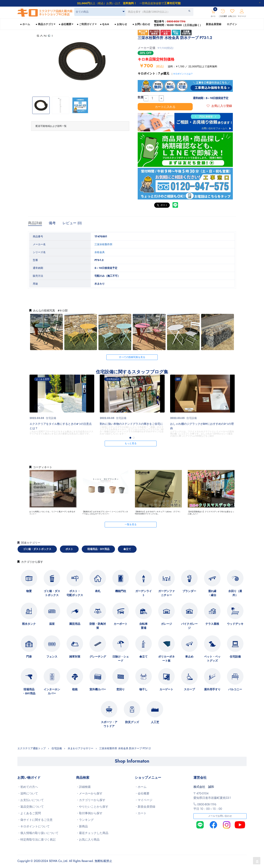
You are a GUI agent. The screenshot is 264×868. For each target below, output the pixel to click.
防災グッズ (132, 722)
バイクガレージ (189, 626)
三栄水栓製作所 (103, 244)
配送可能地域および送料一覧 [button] (51, 126)
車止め (189, 657)
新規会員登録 (214, 24)
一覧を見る (131, 524)
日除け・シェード (121, 659)
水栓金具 (100, 252)
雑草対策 (75, 657)
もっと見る (131, 443)
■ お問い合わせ (141, 24)
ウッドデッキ (235, 624)
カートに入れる (165, 107)
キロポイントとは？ (183, 74)
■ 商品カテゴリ (44, 24)
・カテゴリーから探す (91, 800)
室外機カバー (98, 689)
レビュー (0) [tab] (72, 223)
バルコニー (235, 689)
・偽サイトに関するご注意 (35, 820)
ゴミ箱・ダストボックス (37, 549)
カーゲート (166, 689)
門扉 (29, 657)
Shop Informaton (132, 761)
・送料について (28, 793)
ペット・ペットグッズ (212, 659)
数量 (141, 97)
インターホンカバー (52, 691)
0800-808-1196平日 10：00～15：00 (208, 807)
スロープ (189, 689)
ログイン (232, 24)
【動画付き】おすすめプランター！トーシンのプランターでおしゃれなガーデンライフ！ (105, 513)
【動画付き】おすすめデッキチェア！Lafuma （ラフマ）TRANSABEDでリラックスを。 (158, 513)
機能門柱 (121, 591)
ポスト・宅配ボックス (75, 593)
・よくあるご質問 (29, 813)
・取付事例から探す (89, 813)
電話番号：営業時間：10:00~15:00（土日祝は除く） (178, 23)
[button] (130, 438)
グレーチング (98, 657)
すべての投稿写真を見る (132, 357)
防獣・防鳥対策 (98, 626)
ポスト (69, 549)
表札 (98, 591)
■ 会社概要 (65, 24)
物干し (143, 689)
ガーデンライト (144, 593)
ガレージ (166, 624)
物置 (29, 591)
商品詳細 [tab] (35, 223)
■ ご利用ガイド (86, 24)
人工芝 (155, 722)
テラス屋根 (212, 624)
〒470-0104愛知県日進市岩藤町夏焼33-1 (212, 796)
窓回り (121, 689)
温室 (52, 624)
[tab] (80, 126)
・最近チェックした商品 (92, 833)
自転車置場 (143, 626)
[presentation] (39, 408)
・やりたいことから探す (92, 807)
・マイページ (144, 800)
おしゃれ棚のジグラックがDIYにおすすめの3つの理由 (202, 426)
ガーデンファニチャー (166, 593)
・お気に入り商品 (88, 840)
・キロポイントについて (34, 826)
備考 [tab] (52, 223)
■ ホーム (25, 24)
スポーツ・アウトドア (109, 724)
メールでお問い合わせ (220, 816)
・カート (141, 813)
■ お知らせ (121, 24)
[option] (82, 61)
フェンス (52, 657)
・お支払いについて (31, 800)
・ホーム (141, 787)
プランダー (189, 591)
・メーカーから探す (89, 793)
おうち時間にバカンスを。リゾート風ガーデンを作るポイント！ (52, 513)
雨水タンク (29, 624)
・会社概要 (142, 793)
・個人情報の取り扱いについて (38, 833)
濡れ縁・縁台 (212, 593)
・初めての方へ (28, 787)
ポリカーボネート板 (166, 659)
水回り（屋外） (235, 593)
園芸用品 (75, 624)
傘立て (127, 549)
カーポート (121, 624)
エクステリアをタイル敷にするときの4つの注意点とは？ (61, 426)
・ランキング (85, 820)
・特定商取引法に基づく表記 (36, 840)
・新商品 (82, 826)
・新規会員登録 (145, 807)
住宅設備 (51, 418)
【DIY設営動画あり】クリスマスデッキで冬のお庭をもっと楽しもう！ (211, 513)
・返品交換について (31, 807)
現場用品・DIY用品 (98, 549)
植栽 (75, 689)
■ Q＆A (105, 24)
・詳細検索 (83, 787)
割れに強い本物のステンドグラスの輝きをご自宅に (131, 424)
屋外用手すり (212, 689)
